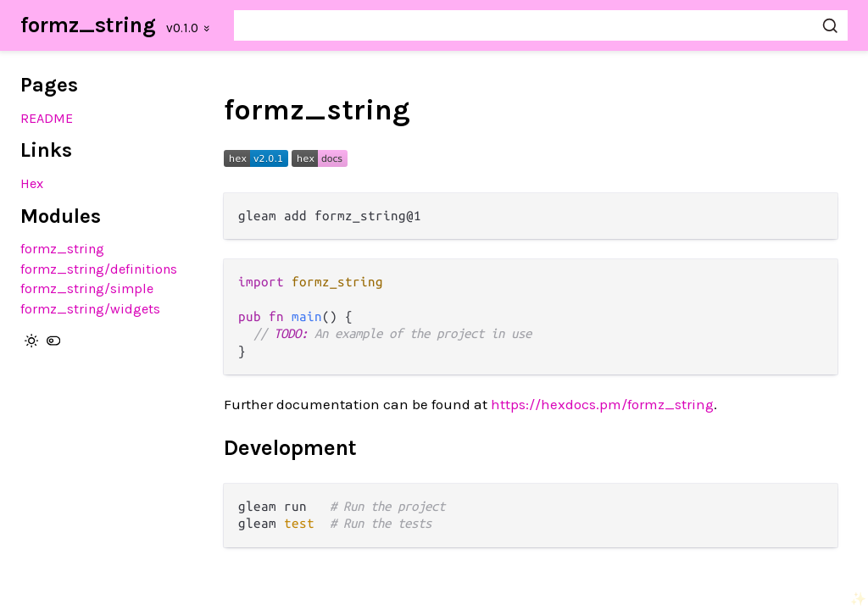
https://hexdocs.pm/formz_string (602, 404)
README (47, 118)
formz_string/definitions (99, 269)
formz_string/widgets (90, 309)
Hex (32, 183)
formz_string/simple (87, 288)
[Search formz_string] (541, 25)
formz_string (88, 25)
